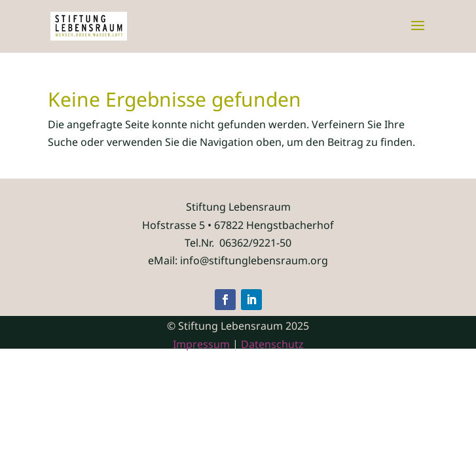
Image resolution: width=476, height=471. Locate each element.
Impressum (201, 344)
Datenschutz (272, 344)
